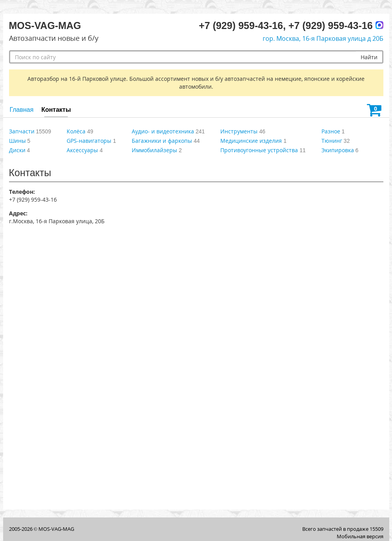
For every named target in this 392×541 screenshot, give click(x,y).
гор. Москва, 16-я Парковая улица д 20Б (323, 38)
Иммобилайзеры (154, 150)
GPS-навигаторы (89, 141)
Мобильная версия (360, 536)
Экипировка (338, 150)
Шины (17, 141)
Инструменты (239, 131)
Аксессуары (82, 150)
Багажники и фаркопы (162, 141)
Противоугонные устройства (259, 150)
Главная (22, 110)
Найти (369, 57)
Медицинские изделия (251, 141)
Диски (17, 150)
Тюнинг (332, 141)
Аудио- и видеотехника (163, 131)
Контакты (56, 110)
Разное (331, 131)
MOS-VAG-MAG (56, 529)
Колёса (76, 131)
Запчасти (22, 131)
